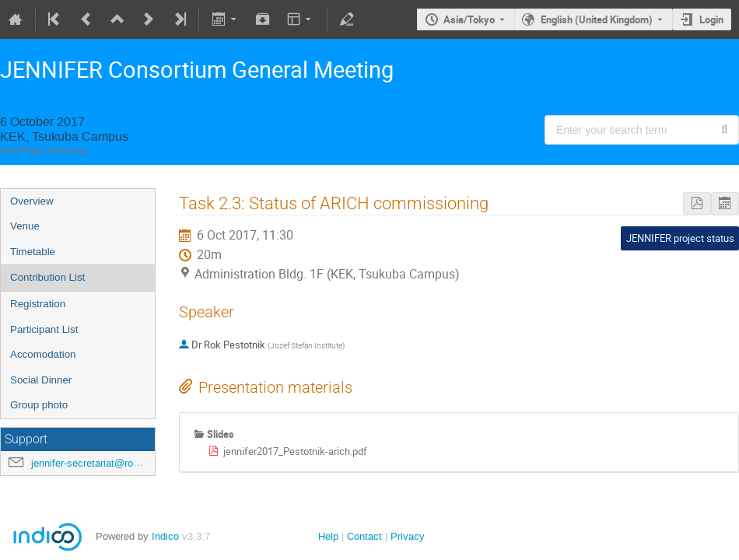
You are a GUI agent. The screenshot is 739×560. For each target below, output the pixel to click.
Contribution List (47, 277)
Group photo (39, 405)
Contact (364, 536)
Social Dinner (41, 380)
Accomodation (43, 354)
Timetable (33, 252)
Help (328, 536)
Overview (32, 201)
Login (711, 19)
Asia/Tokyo (469, 19)
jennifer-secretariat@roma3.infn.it (106, 463)
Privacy (408, 536)
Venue (25, 226)
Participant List (44, 329)
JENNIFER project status (680, 238)
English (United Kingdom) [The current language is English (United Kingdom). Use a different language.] (597, 19)
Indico (165, 536)
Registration (38, 304)
